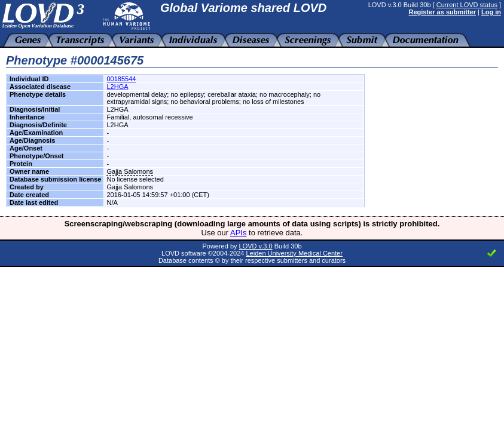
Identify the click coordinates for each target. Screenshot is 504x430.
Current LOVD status (467, 5)
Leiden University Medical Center (294, 253)
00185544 (121, 79)
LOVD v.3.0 (256, 246)
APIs (238, 233)
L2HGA (117, 87)
